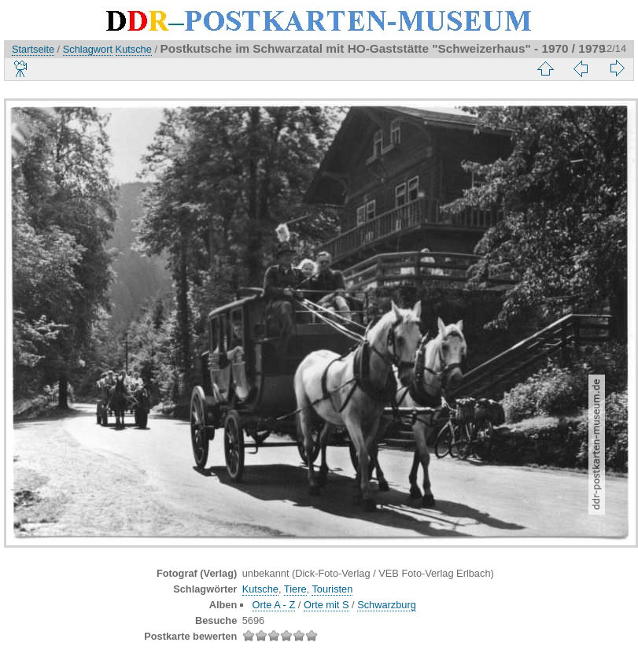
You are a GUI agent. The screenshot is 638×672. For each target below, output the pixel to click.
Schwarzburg (387, 605)
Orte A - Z (273, 605)
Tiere (295, 589)
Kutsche (134, 49)
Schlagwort (88, 49)
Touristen (332, 589)
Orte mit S (326, 605)
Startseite (33, 49)
